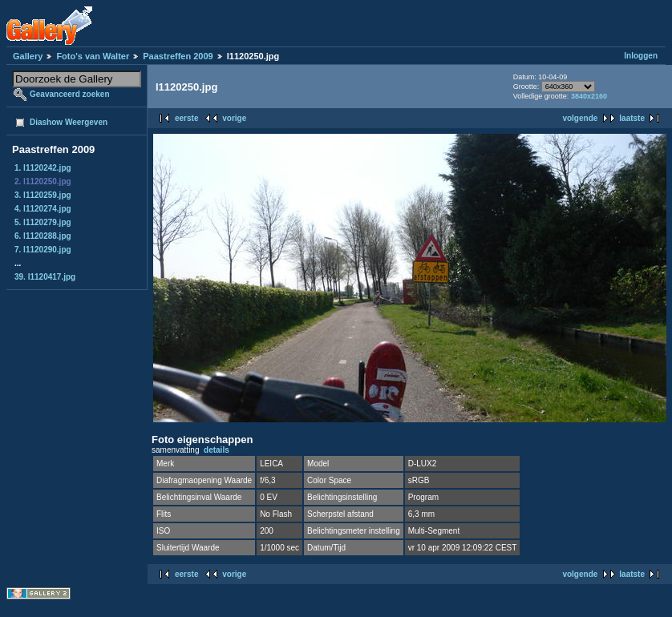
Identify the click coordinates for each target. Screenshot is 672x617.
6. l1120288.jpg (43, 236)
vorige (234, 118)
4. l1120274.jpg (43, 209)
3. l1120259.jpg (43, 195)
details (217, 450)
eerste (186, 118)
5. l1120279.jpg (43, 222)
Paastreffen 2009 (178, 56)
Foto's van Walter (93, 56)
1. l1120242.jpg (43, 168)
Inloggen (641, 56)
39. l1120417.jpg (45, 277)
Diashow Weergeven (69, 122)
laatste (632, 118)
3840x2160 (589, 96)
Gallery (28, 56)
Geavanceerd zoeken (70, 94)
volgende (580, 118)
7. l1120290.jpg (43, 250)
